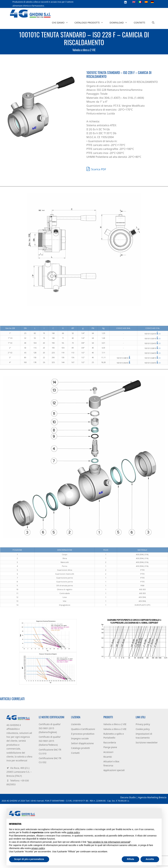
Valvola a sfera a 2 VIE (84, 50)
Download (120, 22)
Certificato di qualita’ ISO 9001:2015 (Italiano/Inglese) (50, 728)
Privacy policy (143, 724)
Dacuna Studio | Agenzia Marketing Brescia (143, 797)
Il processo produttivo (83, 734)
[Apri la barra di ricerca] (153, 22)
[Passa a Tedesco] (152, 2)
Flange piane (110, 747)
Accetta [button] (150, 859)
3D (160, 334)
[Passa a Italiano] (140, 2)
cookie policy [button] (73, 832)
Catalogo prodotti (90, 22)
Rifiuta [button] (130, 859)
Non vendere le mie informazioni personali (109, 842)
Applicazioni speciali (114, 770)
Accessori (108, 752)
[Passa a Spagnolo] (146, 2)
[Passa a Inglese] (134, 2)
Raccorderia (110, 742)
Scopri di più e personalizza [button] (29, 859)
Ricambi (108, 757)
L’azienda (76, 724)
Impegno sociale (80, 738)
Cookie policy (143, 729)
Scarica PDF (96, 169)
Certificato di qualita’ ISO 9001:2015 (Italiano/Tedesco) (50, 741)
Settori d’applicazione (82, 743)
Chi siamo (62, 22)
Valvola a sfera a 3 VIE (115, 729)
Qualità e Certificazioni (83, 729)
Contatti (139, 22)
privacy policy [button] (38, 848)
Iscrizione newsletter (147, 742)
